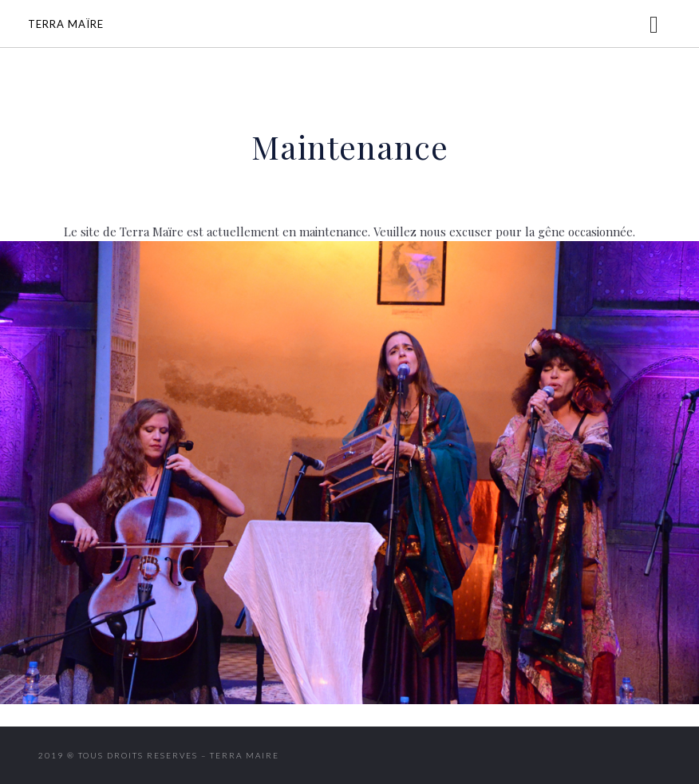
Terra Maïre (66, 24)
